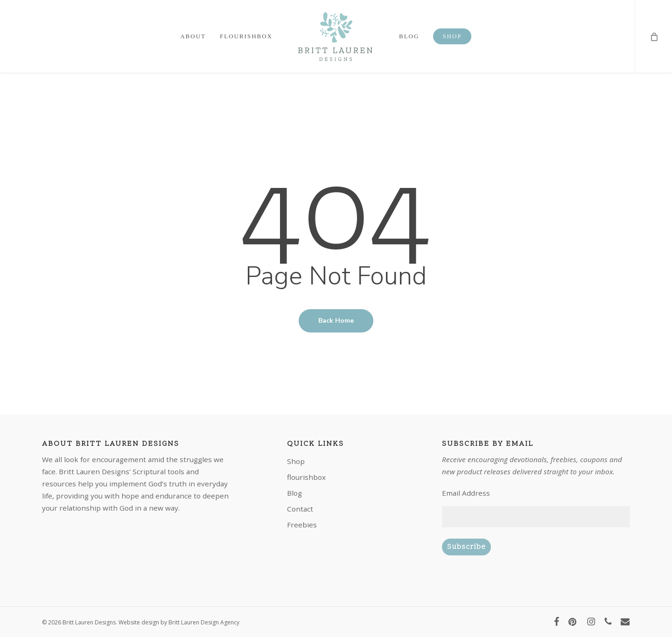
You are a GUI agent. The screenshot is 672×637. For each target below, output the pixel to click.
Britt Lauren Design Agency (204, 622)
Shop (296, 461)
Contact (300, 509)
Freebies (302, 525)
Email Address (466, 493)
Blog (294, 493)
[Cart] (653, 36)
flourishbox (306, 477)
